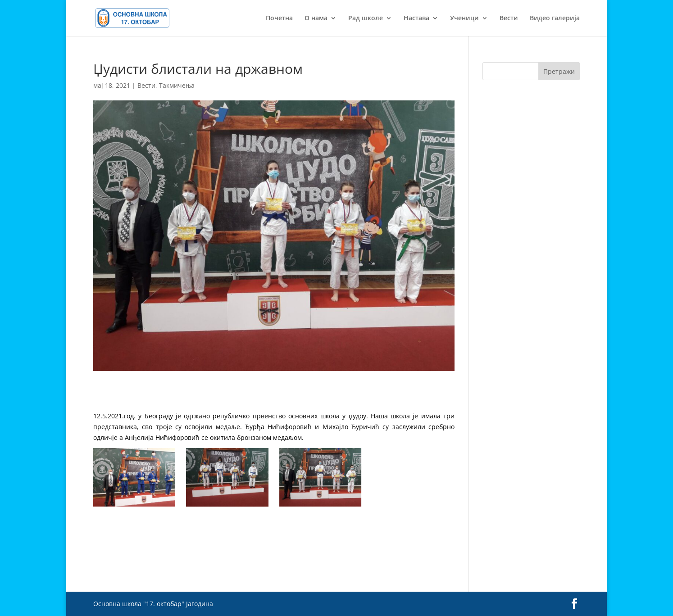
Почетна (279, 18)
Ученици (464, 18)
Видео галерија (555, 18)
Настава (416, 18)
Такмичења (177, 85)
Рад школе (366, 18)
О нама (316, 18)
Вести (509, 18)
